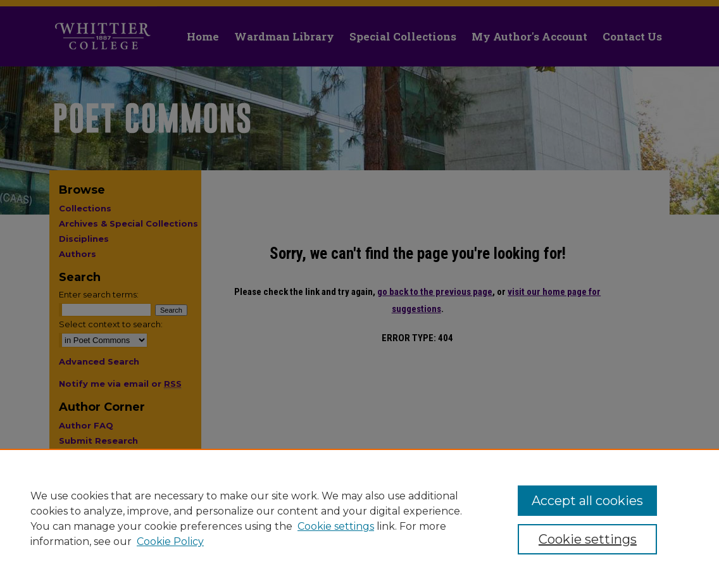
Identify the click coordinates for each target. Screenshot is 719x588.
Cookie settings (336, 526)
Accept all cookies (587, 501)
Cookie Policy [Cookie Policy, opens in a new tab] (170, 541)
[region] (359, 518)
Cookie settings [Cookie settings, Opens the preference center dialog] (588, 539)
